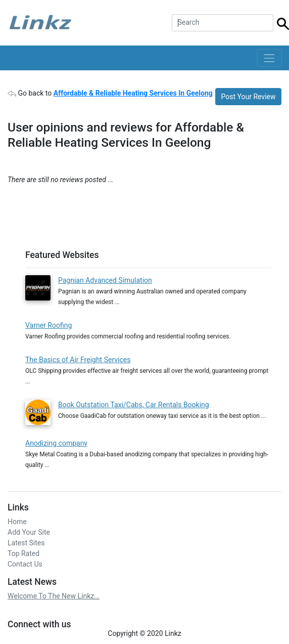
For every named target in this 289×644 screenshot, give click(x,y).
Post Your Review (249, 97)
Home (17, 522)
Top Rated (23, 553)
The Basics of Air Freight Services (78, 360)
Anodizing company (56, 443)
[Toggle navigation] (270, 58)
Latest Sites (26, 543)
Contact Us (25, 564)
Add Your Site (29, 532)
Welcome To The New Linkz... (54, 596)
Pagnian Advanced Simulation (105, 280)
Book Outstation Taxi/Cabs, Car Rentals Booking (134, 405)
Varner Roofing (49, 325)
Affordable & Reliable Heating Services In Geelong (133, 93)
